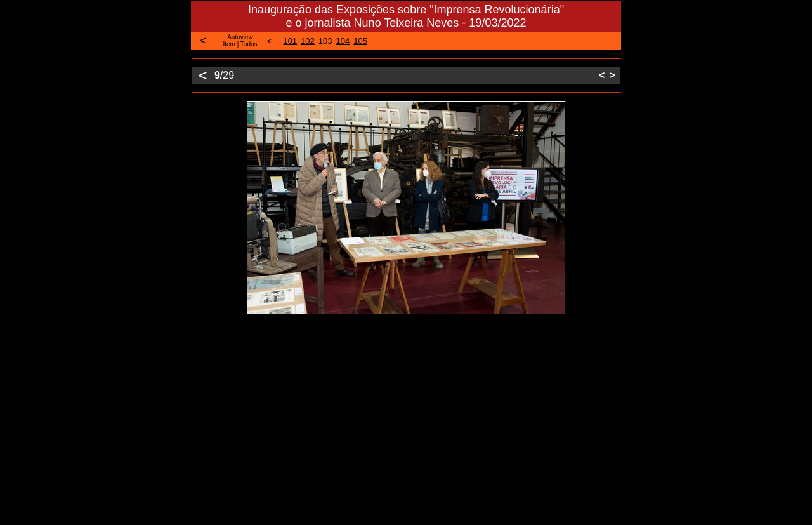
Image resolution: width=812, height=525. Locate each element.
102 (308, 41)
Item (229, 44)
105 (360, 41)
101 (290, 41)
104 (343, 41)
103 (325, 41)
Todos (249, 44)
